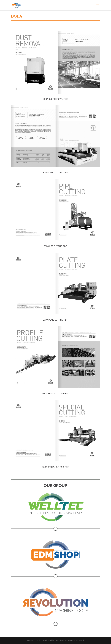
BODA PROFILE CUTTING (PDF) (56, 393)
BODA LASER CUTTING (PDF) (55, 173)
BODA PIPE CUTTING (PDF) (55, 246)
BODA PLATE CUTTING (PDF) (55, 320)
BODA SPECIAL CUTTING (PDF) (56, 467)
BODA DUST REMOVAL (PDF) (55, 99)
